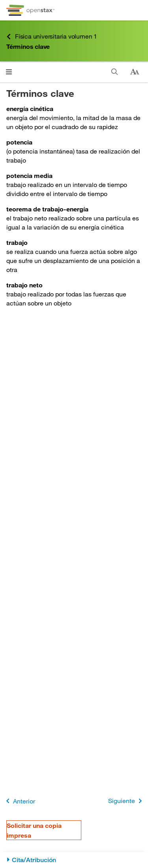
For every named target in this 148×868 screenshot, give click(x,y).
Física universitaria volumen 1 (52, 36)
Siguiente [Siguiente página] (126, 801)
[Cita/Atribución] (74, 860)
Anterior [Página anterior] (19, 801)
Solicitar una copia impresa (34, 830)
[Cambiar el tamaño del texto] (135, 72)
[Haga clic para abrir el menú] (9, 72)
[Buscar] (115, 72)
